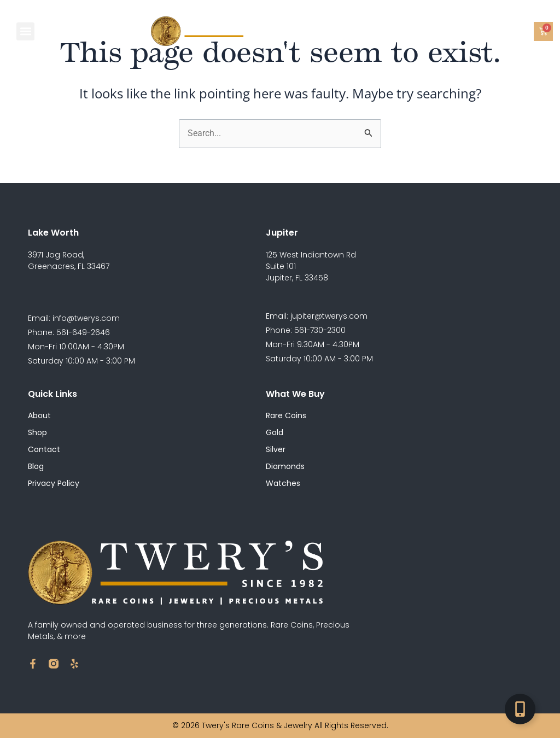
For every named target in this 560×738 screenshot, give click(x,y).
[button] (25, 31)
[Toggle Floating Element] (520, 709)
